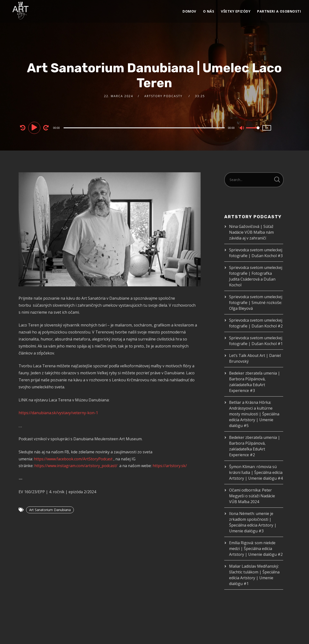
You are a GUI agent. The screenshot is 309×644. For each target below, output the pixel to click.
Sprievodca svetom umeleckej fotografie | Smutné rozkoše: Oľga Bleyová (256, 303)
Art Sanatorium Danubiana (50, 510)
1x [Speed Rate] (267, 128)
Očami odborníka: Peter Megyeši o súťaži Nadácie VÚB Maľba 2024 (252, 496)
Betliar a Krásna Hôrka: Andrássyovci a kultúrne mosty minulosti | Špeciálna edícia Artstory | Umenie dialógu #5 (254, 414)
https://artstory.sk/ (170, 466)
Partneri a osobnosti (279, 11)
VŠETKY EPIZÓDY (236, 11)
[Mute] (242, 128)
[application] (145, 128)
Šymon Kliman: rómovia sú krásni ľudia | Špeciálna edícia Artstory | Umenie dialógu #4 (256, 472)
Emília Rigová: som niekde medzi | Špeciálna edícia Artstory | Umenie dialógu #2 (256, 549)
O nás (209, 11)
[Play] (35, 128)
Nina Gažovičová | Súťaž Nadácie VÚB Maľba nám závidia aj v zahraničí (251, 232)
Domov (189, 11)
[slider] (144, 128)
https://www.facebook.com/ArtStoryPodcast (73, 459)
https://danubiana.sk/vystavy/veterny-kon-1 (58, 413)
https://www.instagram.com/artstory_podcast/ (76, 466)
